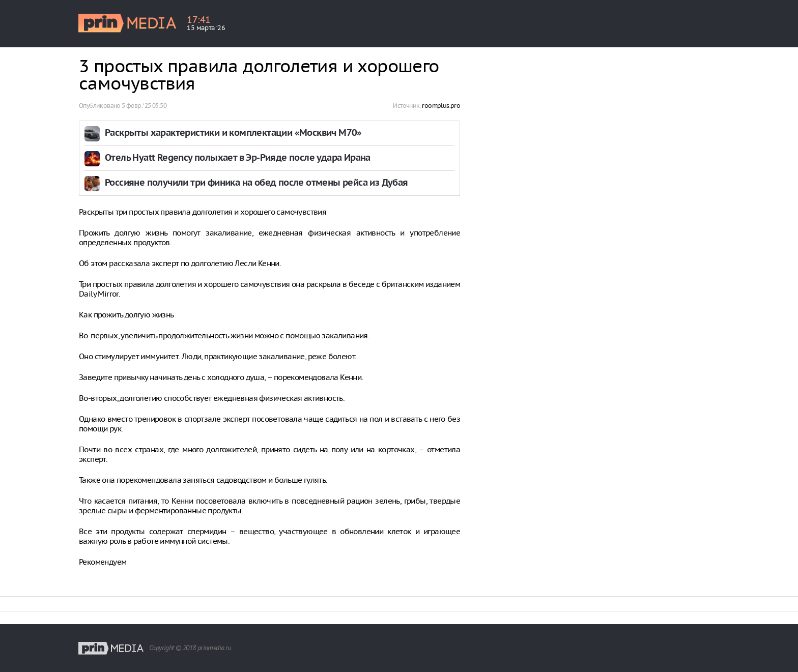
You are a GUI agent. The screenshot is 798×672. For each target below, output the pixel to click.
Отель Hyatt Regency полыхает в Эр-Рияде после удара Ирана (238, 158)
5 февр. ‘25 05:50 (144, 106)
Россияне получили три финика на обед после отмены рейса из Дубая (256, 183)
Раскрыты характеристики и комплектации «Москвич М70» (233, 134)
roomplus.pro (441, 106)
